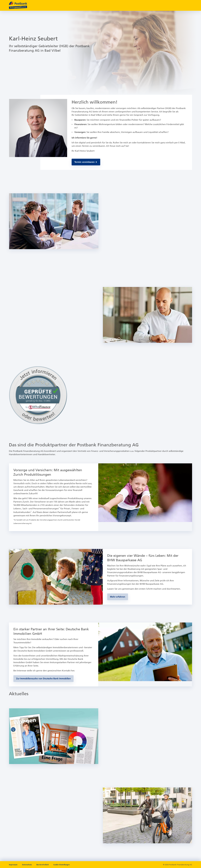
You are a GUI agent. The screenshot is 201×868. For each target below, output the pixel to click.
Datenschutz (27, 865)
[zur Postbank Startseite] (18, 5)
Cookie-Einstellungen (61, 865)
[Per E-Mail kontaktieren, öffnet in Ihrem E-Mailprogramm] (86, 162)
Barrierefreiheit (43, 865)
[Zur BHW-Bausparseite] (118, 597)
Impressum (13, 865)
